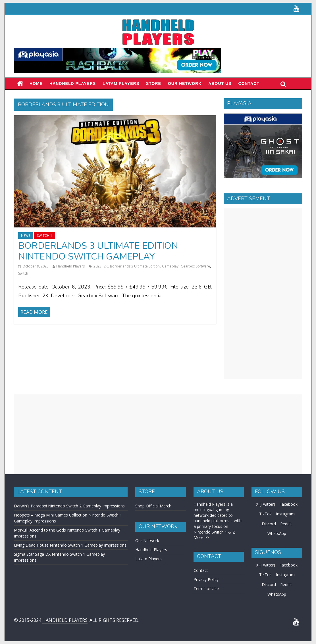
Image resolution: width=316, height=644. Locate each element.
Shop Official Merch (153, 506)
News (26, 236)
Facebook (288, 504)
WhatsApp (277, 533)
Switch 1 (45, 236)
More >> (201, 537)
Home (36, 83)
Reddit (286, 524)
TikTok (265, 514)
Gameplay (170, 266)
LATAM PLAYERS (121, 83)
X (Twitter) (266, 504)
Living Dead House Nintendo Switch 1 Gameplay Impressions (70, 545)
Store (154, 83)
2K (106, 266)
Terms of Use (206, 588)
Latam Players (148, 559)
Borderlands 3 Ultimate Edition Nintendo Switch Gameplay (98, 251)
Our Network (185, 83)
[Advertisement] (263, 294)
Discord (269, 524)
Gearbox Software (195, 266)
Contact (249, 83)
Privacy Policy (206, 579)
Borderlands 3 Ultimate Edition (135, 266)
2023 (97, 266)
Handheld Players (73, 83)
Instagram (285, 514)
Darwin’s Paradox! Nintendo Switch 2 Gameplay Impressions (69, 506)
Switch (23, 273)
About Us (220, 83)
